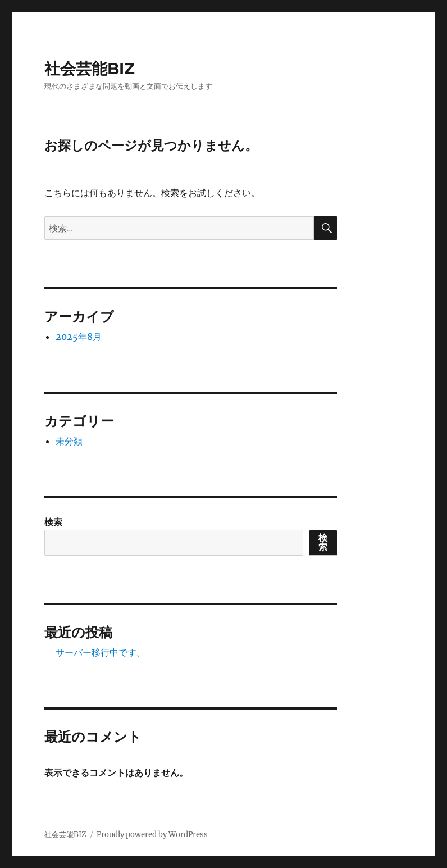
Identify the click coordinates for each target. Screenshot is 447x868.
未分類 (69, 441)
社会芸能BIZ (90, 69)
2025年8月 (79, 337)
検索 (53, 522)
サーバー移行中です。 (101, 652)
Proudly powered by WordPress (152, 835)
